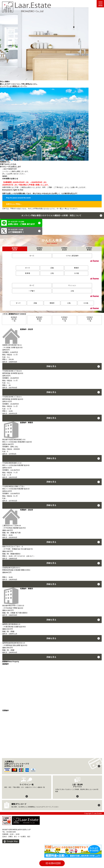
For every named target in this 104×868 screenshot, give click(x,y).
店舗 (52, 268)
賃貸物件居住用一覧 (14, 319)
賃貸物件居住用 (15, 249)
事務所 (76, 268)
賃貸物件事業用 (40, 249)
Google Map (12, 841)
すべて (32, 256)
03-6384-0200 (53, 863)
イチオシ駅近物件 (72, 256)
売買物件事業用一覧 (90, 319)
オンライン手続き (51, 215)
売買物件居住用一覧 (64, 319)
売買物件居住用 (64, 249)
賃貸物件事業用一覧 (39, 319)
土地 (52, 273)
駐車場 (28, 273)
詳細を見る (51, 366)
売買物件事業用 (89, 249)
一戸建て (32, 291)
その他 (76, 273)
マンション (72, 285)
